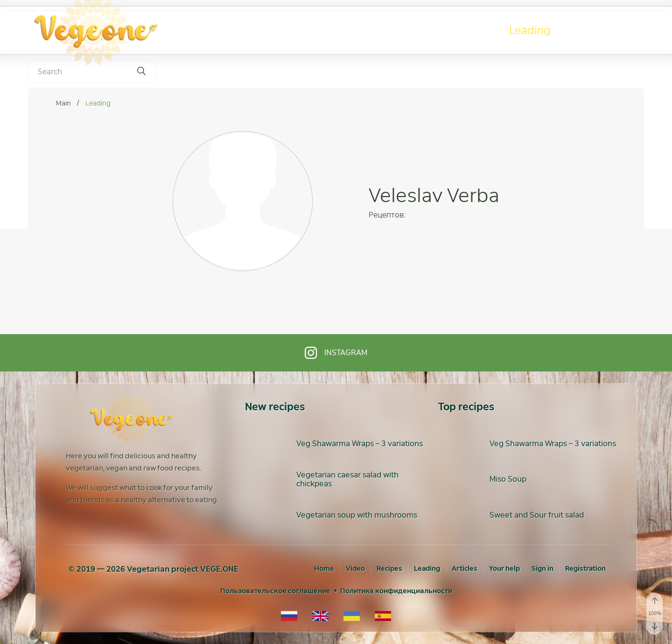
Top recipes (466, 407)
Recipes (459, 30)
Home (324, 568)
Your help (504, 568)
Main (64, 103)
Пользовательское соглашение (275, 591)
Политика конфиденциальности (396, 591)
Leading (530, 30)
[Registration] (585, 568)
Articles (604, 30)
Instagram (336, 353)
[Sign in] (542, 568)
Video (390, 30)
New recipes (275, 407)
